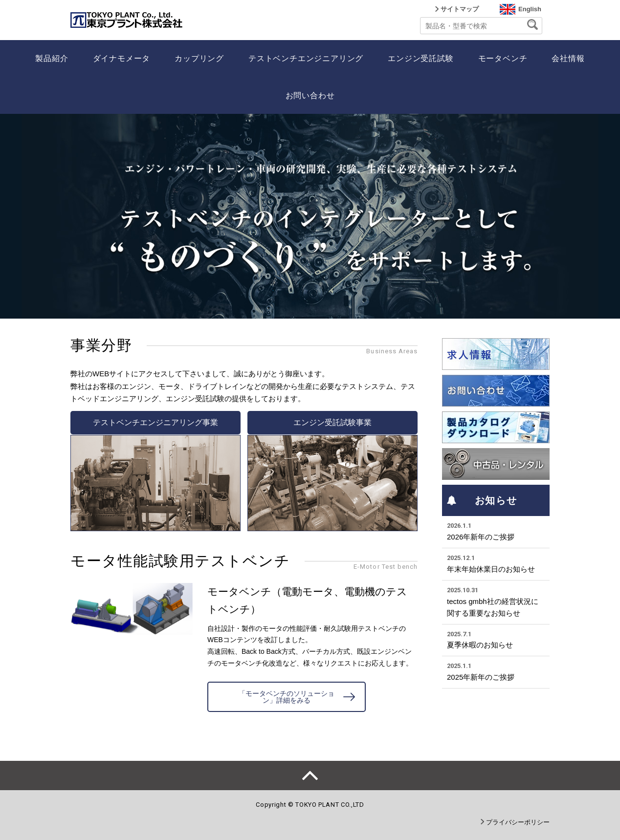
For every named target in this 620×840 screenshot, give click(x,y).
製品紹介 (52, 58)
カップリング (199, 58)
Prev (13, 216)
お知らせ (482, 500)
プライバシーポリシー (518, 822)
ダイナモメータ (122, 58)
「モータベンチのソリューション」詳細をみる (287, 697)
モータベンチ (503, 58)
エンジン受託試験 (421, 58)
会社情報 (568, 58)
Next (607, 216)
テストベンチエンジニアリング (306, 58)
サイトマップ (460, 9)
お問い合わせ (310, 96)
